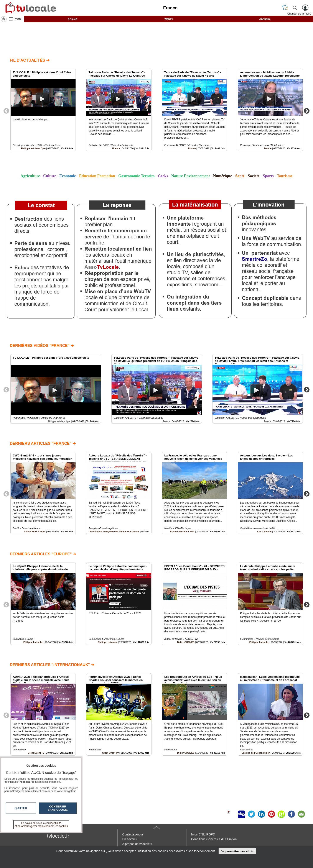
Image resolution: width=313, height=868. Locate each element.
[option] (43, 110)
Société (254, 176)
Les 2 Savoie (264, 532)
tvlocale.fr (58, 836)
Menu (19, 19)
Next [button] (307, 111)
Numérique (223, 176)
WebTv (169, 19)
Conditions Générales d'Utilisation (214, 839)
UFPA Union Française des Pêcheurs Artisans (114, 532)
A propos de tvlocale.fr (138, 844)
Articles (72, 19)
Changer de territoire (299, 14)
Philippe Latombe (33, 642)
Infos (203, 834)
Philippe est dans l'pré (33, 148)
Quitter (21, 808)
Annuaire (265, 19)
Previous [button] (6, 111)
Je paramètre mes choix (237, 851)
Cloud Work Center (35, 532)
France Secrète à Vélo (182, 532)
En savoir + (130, 839)
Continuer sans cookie (58, 808)
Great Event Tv (110, 753)
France (116, 148)
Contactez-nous (133, 834)
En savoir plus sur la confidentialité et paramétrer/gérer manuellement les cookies (41, 825)
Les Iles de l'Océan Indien (256, 753)
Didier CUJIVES (186, 642)
